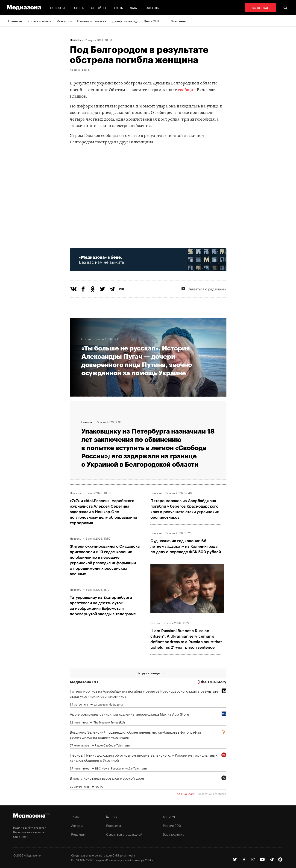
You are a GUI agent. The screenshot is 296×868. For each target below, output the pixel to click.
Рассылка (114, 825)
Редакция (78, 834)
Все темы (178, 21)
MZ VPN (169, 816)
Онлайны (99, 7)
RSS (111, 816)
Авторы (77, 825)
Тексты (118, 7)
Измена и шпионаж (92, 21)
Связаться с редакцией (204, 289)
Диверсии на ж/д (125, 21)
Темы (75, 816)
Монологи (64, 21)
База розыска (174, 834)
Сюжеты (78, 7)
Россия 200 (172, 825)
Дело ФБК (152, 21)
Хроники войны (39, 21)
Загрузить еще (148, 673)
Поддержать (260, 7)
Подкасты (152, 7)
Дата (133, 7)
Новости (58, 7)
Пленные (15, 21)
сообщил (187, 90)
